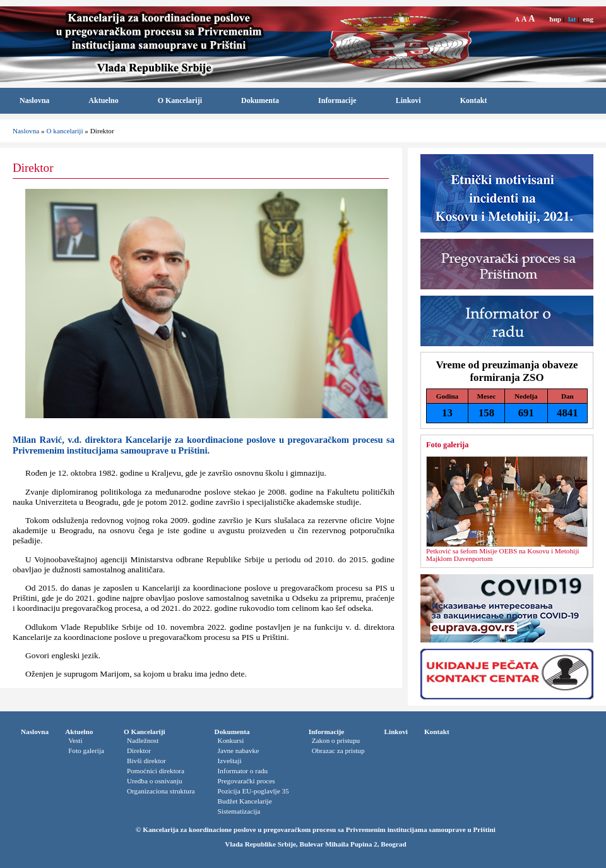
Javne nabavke (239, 750)
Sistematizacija (239, 811)
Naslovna (34, 100)
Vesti (75, 740)
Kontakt (474, 100)
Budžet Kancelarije (245, 801)
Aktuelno (103, 100)
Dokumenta (260, 100)
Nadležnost (143, 740)
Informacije (337, 100)
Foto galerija (447, 445)
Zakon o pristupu (336, 740)
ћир (555, 19)
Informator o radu (243, 771)
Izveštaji (230, 761)
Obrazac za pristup (338, 750)
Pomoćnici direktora (156, 771)
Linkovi (408, 100)
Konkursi (231, 740)
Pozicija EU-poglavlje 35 (253, 791)
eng (588, 19)
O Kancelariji (180, 100)
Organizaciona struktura (161, 791)
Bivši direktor (146, 761)
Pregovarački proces (247, 781)
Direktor (139, 750)
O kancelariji (64, 131)
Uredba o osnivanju (155, 781)
